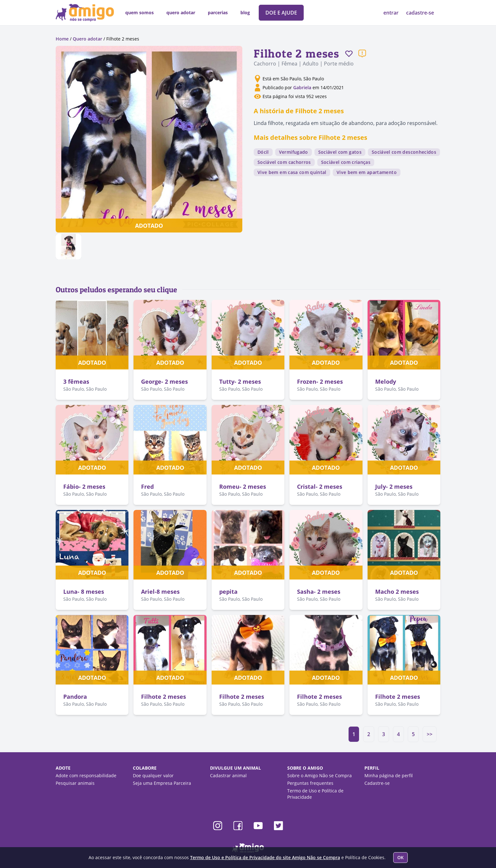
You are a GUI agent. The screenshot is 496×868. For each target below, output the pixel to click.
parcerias (218, 12)
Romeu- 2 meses (243, 487)
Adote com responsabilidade (86, 775)
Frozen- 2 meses (320, 381)
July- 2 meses (394, 487)
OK (400, 857)
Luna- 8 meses (84, 592)
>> (430, 734)
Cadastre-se (377, 783)
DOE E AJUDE (281, 13)
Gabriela (303, 87)
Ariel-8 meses (160, 592)
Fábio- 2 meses (84, 487)
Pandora (75, 697)
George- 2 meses (164, 381)
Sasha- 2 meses (319, 592)
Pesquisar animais (75, 783)
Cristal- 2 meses (320, 487)
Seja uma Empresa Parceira (162, 783)
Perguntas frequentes (310, 783)
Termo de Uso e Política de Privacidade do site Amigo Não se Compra (265, 857)
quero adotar (181, 12)
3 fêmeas (76, 381)
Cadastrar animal (228, 775)
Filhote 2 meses (164, 697)
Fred (147, 487)
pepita (228, 592)
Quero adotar (87, 39)
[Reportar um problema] (362, 53)
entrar (392, 13)
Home (62, 39)
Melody (386, 381)
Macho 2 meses (397, 592)
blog (245, 12)
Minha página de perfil (389, 775)
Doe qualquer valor (153, 775)
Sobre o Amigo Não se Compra (319, 775)
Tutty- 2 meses (240, 381)
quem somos (139, 12)
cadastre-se (420, 13)
